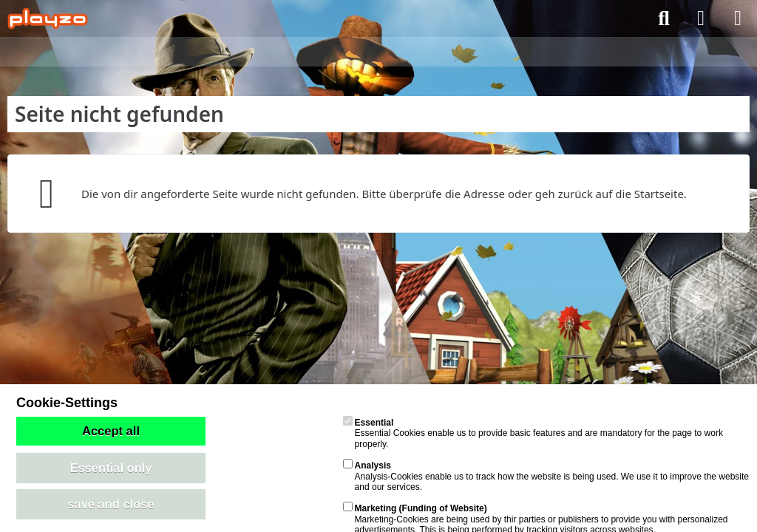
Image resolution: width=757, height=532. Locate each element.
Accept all (111, 431)
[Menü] (738, 18)
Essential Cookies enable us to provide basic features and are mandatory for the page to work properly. (533, 433)
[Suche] (664, 18)
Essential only (111, 468)
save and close (111, 504)
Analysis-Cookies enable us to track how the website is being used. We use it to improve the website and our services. (546, 476)
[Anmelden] (701, 18)
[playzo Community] (48, 18)
